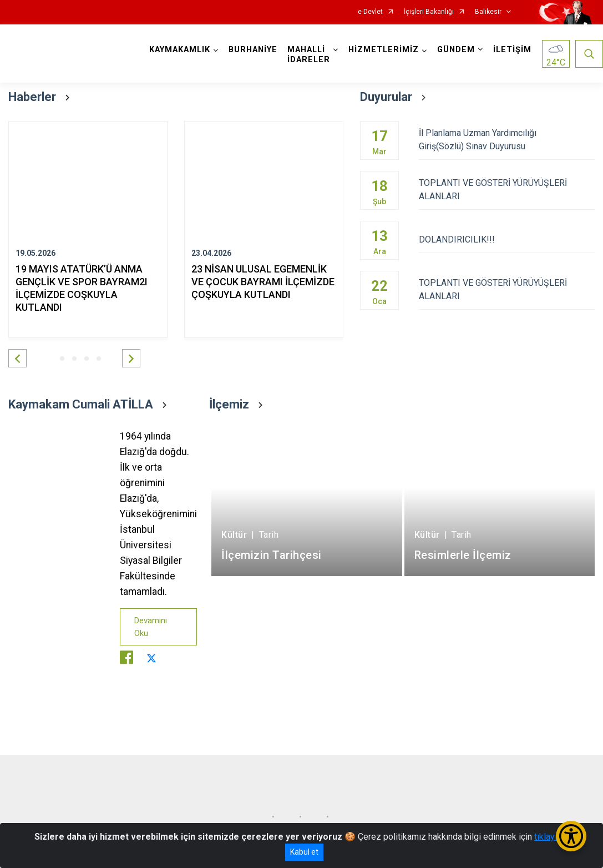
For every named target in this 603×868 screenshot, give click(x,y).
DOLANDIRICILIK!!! (507, 239)
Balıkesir (488, 12)
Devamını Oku (151, 627)
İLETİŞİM (512, 50)
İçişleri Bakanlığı (429, 12)
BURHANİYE (253, 50)
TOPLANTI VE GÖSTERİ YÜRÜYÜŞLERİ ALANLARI (507, 190)
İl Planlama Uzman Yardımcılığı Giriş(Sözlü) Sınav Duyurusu (507, 140)
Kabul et (304, 852)
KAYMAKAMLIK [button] (180, 50)
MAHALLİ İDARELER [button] (309, 55)
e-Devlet (370, 12)
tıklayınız (551, 837)
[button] (17, 358)
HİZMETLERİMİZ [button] (384, 50)
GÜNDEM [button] (456, 50)
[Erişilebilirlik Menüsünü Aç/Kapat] (571, 836)
